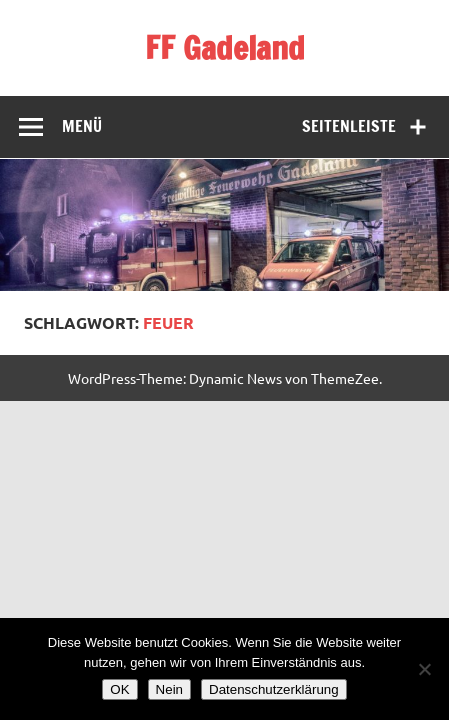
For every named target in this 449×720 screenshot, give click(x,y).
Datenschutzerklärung (274, 689)
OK (119, 689)
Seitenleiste (349, 126)
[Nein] (424, 669)
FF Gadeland (225, 48)
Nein (169, 689)
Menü (82, 126)
